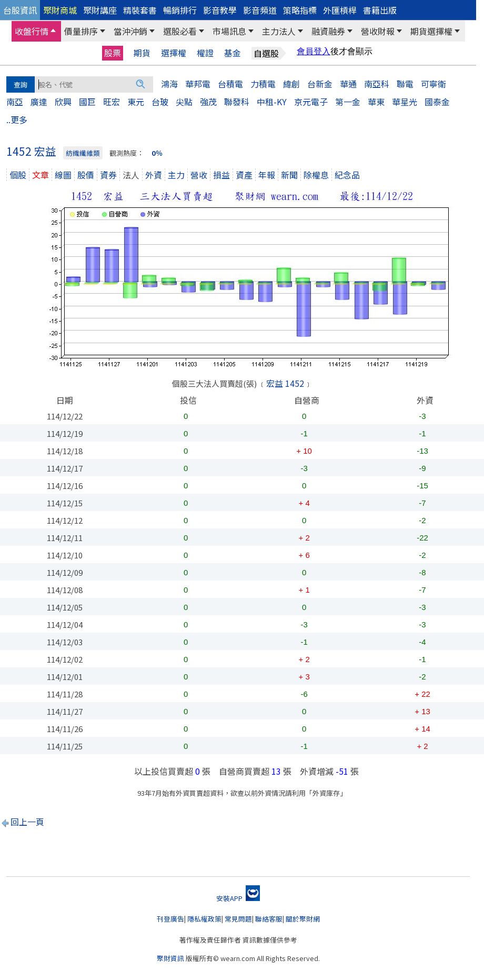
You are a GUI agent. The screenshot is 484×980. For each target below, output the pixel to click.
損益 (221, 175)
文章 (41, 175)
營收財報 (378, 31)
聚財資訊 (170, 958)
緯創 (291, 84)
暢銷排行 (180, 10)
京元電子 (311, 102)
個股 (18, 175)
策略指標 (300, 10)
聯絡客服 (269, 919)
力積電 (263, 84)
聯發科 (237, 102)
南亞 (15, 102)
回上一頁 (27, 822)
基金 (233, 53)
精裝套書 (140, 10)
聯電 (405, 84)
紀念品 (347, 175)
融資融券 (328, 31)
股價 (86, 175)
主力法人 (279, 31)
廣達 (39, 102)
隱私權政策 (204, 919)
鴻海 (169, 84)
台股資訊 (20, 10)
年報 (267, 175)
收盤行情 (32, 31)
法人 (131, 175)
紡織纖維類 (83, 153)
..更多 (17, 119)
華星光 (405, 102)
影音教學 (220, 10)
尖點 (184, 102)
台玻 (160, 102)
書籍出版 (380, 10)
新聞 (289, 175)
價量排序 (81, 31)
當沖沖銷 (130, 31)
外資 (154, 175)
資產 (244, 175)
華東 (376, 102)
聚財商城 (60, 10)
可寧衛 (433, 84)
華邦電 (198, 84)
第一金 (348, 102)
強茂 (208, 102)
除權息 (316, 175)
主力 (176, 175)
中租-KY (272, 102)
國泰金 (437, 102)
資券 (108, 175)
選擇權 (174, 53)
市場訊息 (229, 31)
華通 (348, 84)
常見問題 (238, 919)
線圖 (63, 175)
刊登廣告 (170, 919)
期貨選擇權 (431, 31)
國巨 (87, 102)
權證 (205, 53)
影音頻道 (260, 10)
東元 (136, 102)
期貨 (142, 53)
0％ (157, 153)
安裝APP (238, 898)
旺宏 (112, 102)
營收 (199, 175)
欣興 (63, 102)
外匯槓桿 (340, 10)
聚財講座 (100, 10)
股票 (113, 53)
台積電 (230, 84)
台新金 (320, 84)
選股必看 (180, 31)
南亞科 (377, 84)
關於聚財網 (303, 919)
